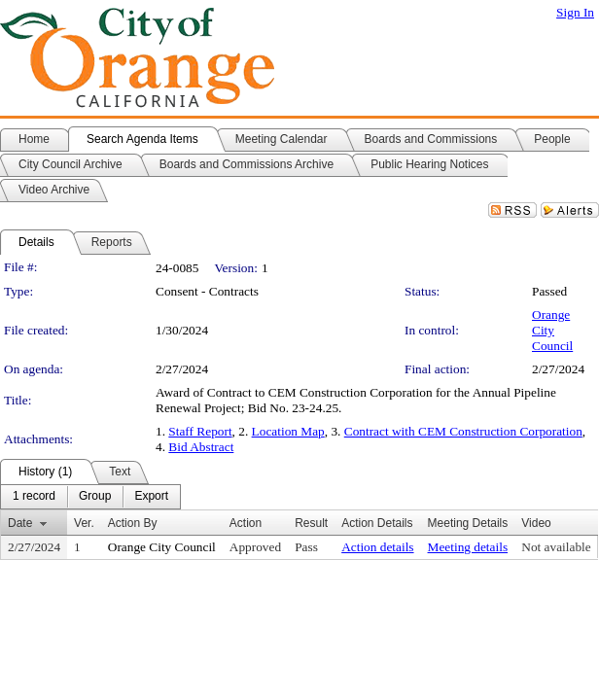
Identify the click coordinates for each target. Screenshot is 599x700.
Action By (133, 523)
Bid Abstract (201, 447)
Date (20, 523)
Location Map (288, 431)
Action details (377, 547)
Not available (556, 547)
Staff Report (200, 431)
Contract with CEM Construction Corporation (463, 431)
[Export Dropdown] (151, 497)
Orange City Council (552, 330)
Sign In (575, 12)
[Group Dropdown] (95, 497)
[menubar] (90, 497)
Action (246, 523)
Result (311, 523)
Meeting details (468, 547)
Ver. (84, 523)
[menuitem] (34, 497)
